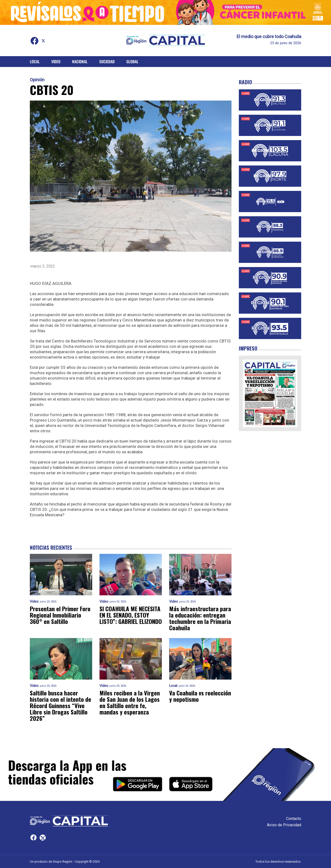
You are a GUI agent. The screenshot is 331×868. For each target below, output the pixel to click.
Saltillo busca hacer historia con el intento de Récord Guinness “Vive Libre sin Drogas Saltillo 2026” (61, 705)
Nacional (80, 62)
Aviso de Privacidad (284, 825)
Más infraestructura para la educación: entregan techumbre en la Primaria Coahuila (200, 618)
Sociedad (107, 62)
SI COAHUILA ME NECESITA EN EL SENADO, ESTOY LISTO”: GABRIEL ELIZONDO (131, 615)
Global (132, 62)
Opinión (37, 80)
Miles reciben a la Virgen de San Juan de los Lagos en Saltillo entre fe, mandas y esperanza (130, 702)
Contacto (294, 819)
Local (35, 62)
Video (56, 62)
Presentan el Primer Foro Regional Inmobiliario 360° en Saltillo (60, 615)
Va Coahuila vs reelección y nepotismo (200, 696)
